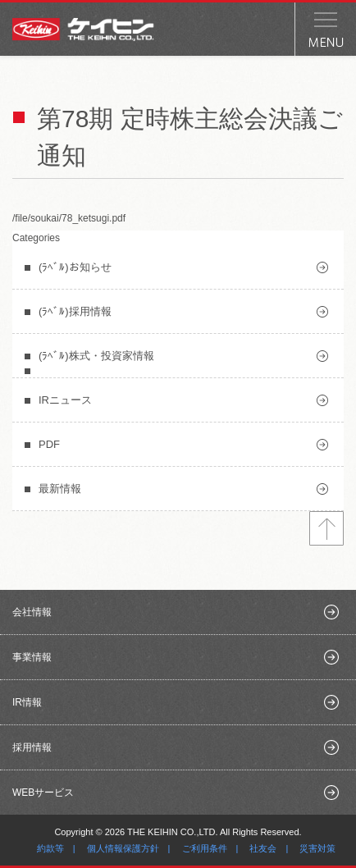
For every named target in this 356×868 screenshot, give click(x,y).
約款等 (50, 848)
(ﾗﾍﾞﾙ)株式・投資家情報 (96, 356)
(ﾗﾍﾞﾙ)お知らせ (75, 267)
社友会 (263, 848)
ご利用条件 (205, 848)
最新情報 (60, 489)
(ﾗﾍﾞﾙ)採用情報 (75, 311)
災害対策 (317, 848)
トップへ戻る (326, 528)
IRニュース (65, 400)
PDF (49, 444)
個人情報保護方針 (123, 848)
